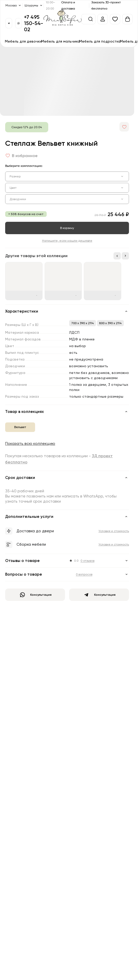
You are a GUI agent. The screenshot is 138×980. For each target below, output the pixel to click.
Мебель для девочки (23, 41)
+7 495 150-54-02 (34, 23)
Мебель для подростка (100, 41)
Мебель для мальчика (60, 41)
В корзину (67, 228)
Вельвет (20, 427)
